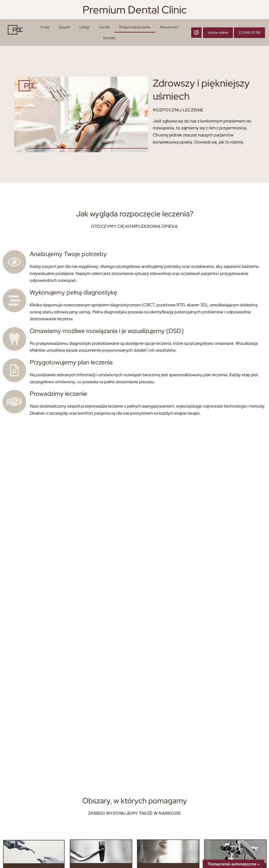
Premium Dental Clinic (135, 9)
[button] (81, 114)
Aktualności (169, 27)
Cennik (104, 27)
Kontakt (110, 38)
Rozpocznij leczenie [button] (135, 27)
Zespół (64, 27)
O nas (45, 27)
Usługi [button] (84, 27)
